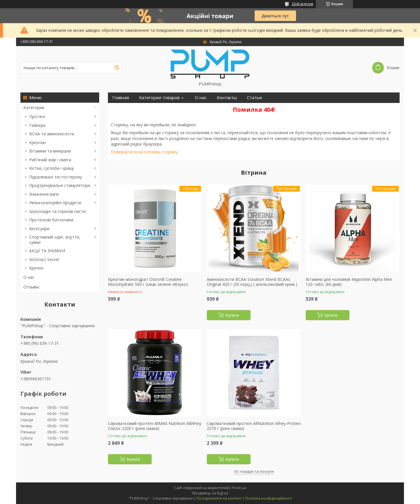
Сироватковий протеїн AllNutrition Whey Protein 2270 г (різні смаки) (254, 426)
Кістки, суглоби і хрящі (51, 168)
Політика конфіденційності (268, 498)
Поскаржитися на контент (219, 498)
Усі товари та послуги (254, 471)
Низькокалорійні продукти (55, 203)
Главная (121, 98)
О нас (29, 277)
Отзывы (31, 287)
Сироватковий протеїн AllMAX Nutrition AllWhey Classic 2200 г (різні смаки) (155, 426)
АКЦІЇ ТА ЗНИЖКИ (47, 251)
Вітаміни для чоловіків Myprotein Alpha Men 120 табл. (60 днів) (349, 282)
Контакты (227, 98)
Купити (232, 315)
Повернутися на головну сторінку (144, 152)
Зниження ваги (44, 194)
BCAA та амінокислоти (52, 134)
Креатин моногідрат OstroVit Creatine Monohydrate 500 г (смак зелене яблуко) (148, 282)
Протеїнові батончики (51, 220)
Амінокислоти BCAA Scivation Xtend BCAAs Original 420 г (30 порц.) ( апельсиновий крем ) (252, 282)
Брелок (36, 268)
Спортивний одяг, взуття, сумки (55, 240)
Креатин (37, 142)
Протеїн (37, 117)
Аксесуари (39, 229)
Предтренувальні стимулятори (60, 185)
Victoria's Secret (44, 259)
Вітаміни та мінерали (50, 151)
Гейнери (37, 125)
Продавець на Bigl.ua (210, 493)
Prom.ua (239, 488)
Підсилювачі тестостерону (56, 177)
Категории (34, 107)
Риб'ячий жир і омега (50, 160)
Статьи (254, 98)
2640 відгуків (302, 4)
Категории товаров (159, 98)
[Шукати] (117, 68)
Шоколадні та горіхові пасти (57, 211)
